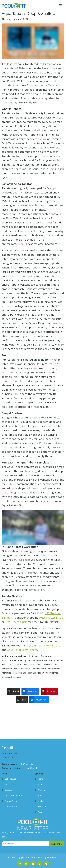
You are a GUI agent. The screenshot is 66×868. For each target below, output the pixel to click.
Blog (40, 795)
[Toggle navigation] (60, 6)
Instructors (43, 806)
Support (8, 790)
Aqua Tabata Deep (48, 645)
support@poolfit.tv (32, 768)
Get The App (10, 779)
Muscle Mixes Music (51, 618)
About (40, 784)
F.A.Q (7, 784)
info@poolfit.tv (26, 764)
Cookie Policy (11, 806)
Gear (40, 812)
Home (40, 779)
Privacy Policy (11, 801)
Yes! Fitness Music (16, 622)
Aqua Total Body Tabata (22, 650)
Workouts (42, 790)
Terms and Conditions (15, 795)
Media (40, 801)
